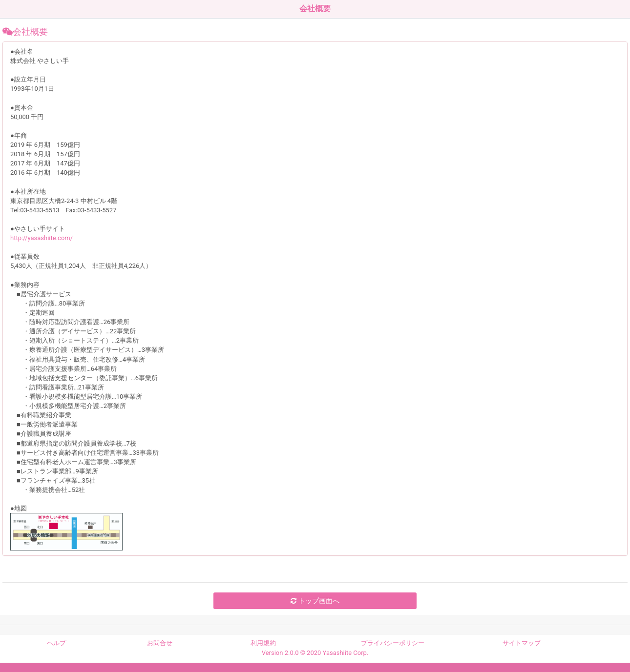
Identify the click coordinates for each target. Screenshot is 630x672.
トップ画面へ (315, 601)
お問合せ (160, 643)
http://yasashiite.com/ (42, 238)
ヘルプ (56, 643)
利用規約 (263, 643)
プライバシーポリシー (393, 643)
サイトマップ (522, 643)
